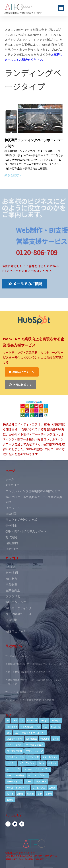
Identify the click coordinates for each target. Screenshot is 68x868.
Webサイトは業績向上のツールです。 (25, 692)
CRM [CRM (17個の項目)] (15, 720)
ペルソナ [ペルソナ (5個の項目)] (52, 763)
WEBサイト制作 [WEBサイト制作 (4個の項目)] (15, 739)
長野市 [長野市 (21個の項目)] (49, 794)
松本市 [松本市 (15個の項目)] (10, 794)
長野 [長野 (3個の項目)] (40, 794)
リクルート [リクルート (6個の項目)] (41, 781)
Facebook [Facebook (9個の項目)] (32, 720)
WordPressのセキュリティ (19, 656)
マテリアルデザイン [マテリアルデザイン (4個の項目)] (38, 775)
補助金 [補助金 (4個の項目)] (20, 794)
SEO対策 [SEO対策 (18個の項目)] (55, 727)
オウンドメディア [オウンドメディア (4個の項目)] (34, 751)
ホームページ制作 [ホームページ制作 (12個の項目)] (16, 775)
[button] (61, 8)
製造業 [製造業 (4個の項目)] (30, 794)
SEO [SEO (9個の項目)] (45, 727)
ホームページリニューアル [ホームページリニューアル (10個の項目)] (37, 769)
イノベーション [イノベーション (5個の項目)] (15, 745)
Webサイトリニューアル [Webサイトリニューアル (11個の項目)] (34, 733)
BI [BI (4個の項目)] (8, 720)
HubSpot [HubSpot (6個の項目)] (56, 720)
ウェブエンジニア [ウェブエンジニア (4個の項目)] (34, 745)
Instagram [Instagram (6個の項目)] (12, 727)
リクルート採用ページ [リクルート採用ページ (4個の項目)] (18, 788)
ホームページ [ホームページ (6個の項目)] (13, 769)
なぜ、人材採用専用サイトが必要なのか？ (28, 672)
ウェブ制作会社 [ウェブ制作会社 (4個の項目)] (15, 751)
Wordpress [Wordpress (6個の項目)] (31, 739)
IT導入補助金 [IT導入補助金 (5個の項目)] (27, 727)
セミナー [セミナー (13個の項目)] (11, 763)
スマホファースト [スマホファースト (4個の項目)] (16, 757)
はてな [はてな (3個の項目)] (56, 739)
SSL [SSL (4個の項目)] (16, 733)
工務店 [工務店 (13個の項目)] (52, 788)
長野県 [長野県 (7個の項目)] (10, 800)
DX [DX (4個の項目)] (22, 720)
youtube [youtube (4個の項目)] (45, 739)
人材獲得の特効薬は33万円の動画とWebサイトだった (34, 664)
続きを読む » (13, 175)
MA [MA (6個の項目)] (38, 727)
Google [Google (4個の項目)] (44, 720)
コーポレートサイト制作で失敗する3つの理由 (30, 700)
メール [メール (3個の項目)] (29, 781)
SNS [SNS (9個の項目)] (9, 733)
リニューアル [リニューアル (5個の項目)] (39, 788)
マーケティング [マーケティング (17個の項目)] (14, 781)
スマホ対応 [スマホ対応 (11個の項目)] (33, 757)
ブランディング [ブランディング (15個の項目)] (27, 763)
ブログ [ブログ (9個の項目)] (41, 763)
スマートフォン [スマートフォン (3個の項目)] (50, 757)
